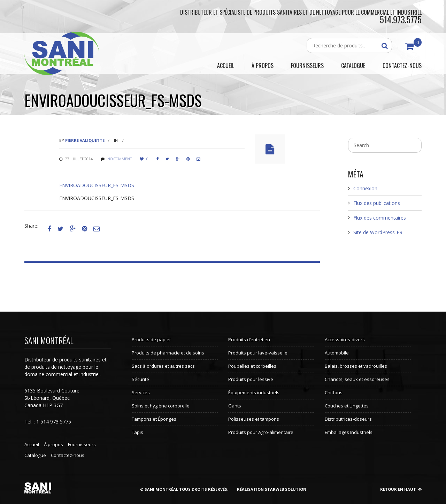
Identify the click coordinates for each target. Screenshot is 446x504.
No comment (120, 159)
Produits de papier (151, 339)
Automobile (337, 353)
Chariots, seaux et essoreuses (357, 379)
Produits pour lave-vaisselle (258, 353)
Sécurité (140, 379)
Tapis (137, 432)
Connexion (365, 188)
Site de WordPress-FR (378, 232)
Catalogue (35, 455)
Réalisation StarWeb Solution (272, 489)
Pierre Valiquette (85, 140)
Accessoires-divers (345, 339)
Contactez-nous (68, 455)
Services (141, 392)
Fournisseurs (82, 444)
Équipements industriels (254, 392)
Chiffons (334, 392)
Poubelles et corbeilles (252, 366)
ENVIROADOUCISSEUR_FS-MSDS (97, 185)
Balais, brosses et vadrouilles (356, 366)
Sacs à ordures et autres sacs (163, 366)
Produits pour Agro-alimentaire (261, 432)
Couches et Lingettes (347, 406)
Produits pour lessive (251, 379)
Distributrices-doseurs (348, 419)
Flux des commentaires (380, 218)
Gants (235, 406)
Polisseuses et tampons (254, 419)
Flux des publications (377, 203)
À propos (53, 444)
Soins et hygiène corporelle (161, 406)
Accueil (32, 444)
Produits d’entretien (249, 339)
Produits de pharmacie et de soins (168, 353)
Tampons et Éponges (154, 419)
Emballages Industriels (349, 432)
